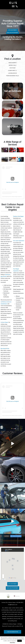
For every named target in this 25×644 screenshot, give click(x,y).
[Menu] (13, 7)
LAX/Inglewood (12, 73)
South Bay (12, 68)
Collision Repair (4, 322)
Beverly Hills (13, 65)
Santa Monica (13, 63)
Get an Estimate (12, 30)
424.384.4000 (20, 603)
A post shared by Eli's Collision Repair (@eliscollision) (13, 197)
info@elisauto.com (13, 605)
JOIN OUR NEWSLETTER (12, 632)
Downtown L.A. (13, 71)
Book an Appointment (12, 33)
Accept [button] (20, 641)
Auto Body (3, 349)
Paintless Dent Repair (18, 216)
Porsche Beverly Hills (13, 76)
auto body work (19, 612)
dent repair (5, 614)
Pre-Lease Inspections (19, 241)
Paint (8, 349)
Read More (12, 643)
